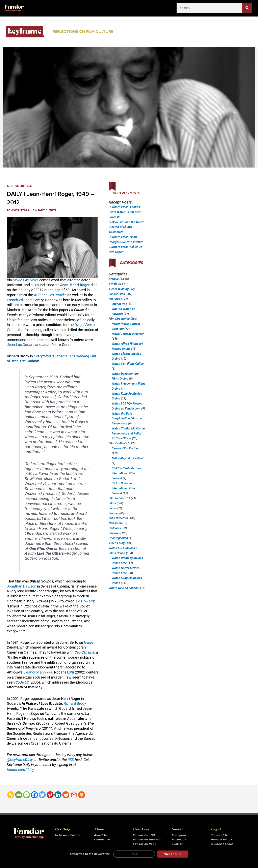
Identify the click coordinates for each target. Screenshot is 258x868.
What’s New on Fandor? (124, 588)
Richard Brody (75, 703)
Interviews (118, 304)
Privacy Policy (222, 840)
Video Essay (117, 543)
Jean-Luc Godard (21, 345)
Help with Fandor (68, 835)
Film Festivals (118, 443)
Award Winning (119, 289)
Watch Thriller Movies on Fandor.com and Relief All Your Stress (128, 433)
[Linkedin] (58, 795)
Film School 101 (119, 498)
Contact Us (102, 840)
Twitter (177, 844)
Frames (114, 513)
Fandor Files (117, 294)
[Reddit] (66, 795)
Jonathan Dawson (22, 586)
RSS (71, 760)
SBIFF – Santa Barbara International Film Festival (127, 473)
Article (28, 186)
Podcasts (115, 528)
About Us (101, 835)
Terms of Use (221, 835)
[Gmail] (74, 795)
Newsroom (116, 523)
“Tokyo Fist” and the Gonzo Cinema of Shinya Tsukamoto (126, 227)
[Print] (82, 795)
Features (114, 299)
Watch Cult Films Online (128, 364)
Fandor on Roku (145, 844)
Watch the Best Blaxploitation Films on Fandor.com (127, 419)
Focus (113, 508)
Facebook (179, 840)
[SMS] (27, 795)
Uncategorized (118, 538)
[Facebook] (34, 795)
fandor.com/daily (20, 770)
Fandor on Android (147, 840)
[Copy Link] (11, 795)
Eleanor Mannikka (38, 672)
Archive (13, 186)
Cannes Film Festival (125, 448)
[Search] (247, 8)
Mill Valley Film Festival (128, 458)
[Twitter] (42, 795)
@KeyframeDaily (20, 760)
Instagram (179, 835)
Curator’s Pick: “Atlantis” (125, 207)
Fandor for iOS (144, 835)
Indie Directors (118, 518)
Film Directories (119, 319)
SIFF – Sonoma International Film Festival (123, 488)
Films (112, 503)
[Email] (19, 795)
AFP (37, 295)
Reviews (114, 533)
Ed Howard (85, 601)
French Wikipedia (21, 300)
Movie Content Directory (128, 334)
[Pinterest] (50, 795)
